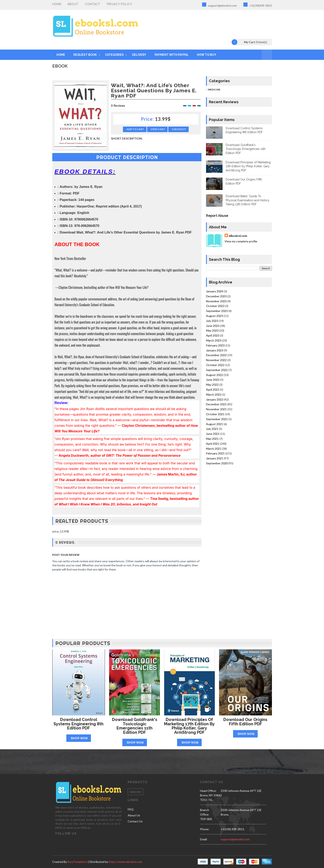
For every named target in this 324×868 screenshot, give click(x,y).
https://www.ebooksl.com (125, 862)
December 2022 (216, 355)
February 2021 (215, 453)
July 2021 (212, 429)
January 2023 (215, 350)
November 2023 (216, 301)
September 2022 (217, 370)
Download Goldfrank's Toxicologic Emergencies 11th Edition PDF (246, 149)
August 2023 (214, 316)
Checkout (179, 129)
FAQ (131, 809)
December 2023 (216, 296)
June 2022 (213, 380)
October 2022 (215, 365)
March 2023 (214, 340)
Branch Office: (205, 812)
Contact (93, 4)
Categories (114, 55)
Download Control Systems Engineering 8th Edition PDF (79, 724)
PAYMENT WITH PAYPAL (172, 55)
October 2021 (215, 414)
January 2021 (215, 458)
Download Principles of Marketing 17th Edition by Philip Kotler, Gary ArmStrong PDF (248, 166)
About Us (134, 815)
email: (204, 839)
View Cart (158, 129)
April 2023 (213, 335)
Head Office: (208, 791)
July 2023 (212, 321)
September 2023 (217, 311)
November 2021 (216, 409)
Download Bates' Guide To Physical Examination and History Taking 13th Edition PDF (248, 200)
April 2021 (213, 444)
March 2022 (214, 394)
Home (57, 4)
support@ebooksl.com (219, 5)
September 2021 (217, 419)
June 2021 (213, 434)
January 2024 (215, 291)
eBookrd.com (238, 236)
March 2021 (214, 449)
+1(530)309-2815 (258, 5)
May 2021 (212, 439)
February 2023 (215, 345)
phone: (205, 829)
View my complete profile (241, 241)
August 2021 (214, 424)
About (73, 4)
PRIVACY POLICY (120, 4)
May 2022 (212, 385)
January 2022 (215, 399)
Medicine (214, 90)
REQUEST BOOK (85, 55)
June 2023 (213, 326)
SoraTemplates (77, 862)
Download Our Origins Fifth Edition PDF (245, 722)
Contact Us (135, 821)
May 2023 (212, 330)
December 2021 (216, 404)
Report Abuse (217, 216)
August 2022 (214, 375)
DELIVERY (139, 55)
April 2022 (213, 390)
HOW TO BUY (207, 55)
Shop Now (79, 738)
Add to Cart (135, 129)
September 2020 (217, 463)
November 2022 (216, 360)
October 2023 (215, 306)
